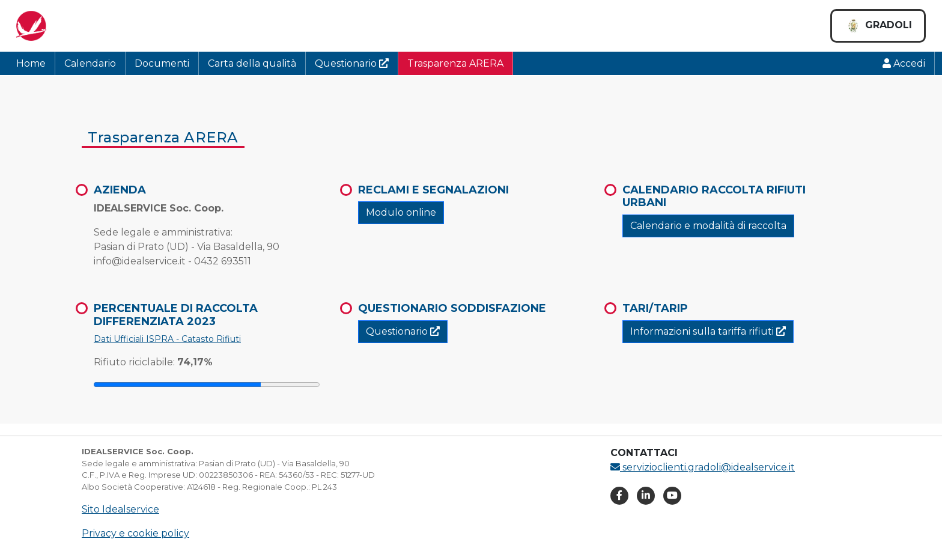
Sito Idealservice (120, 509)
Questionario (352, 63)
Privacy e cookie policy (135, 533)
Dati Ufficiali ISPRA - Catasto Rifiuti (167, 339)
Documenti (162, 63)
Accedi (904, 63)
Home (31, 63)
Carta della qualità (252, 63)
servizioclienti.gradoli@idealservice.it (703, 467)
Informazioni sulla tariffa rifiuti (708, 331)
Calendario (90, 63)
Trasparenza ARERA (455, 63)
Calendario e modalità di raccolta (708, 226)
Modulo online (401, 212)
